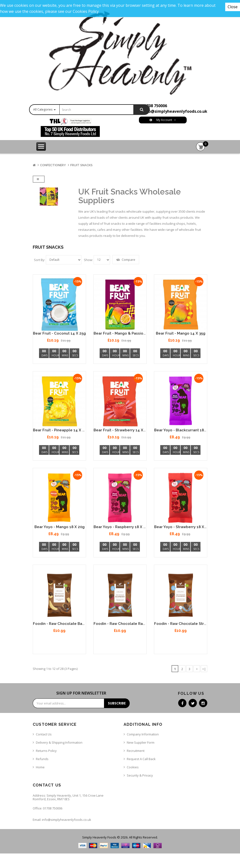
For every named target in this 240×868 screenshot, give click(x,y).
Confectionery (53, 165)
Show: (88, 260)
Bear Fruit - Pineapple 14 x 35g (61, 430)
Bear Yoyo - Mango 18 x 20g (60, 527)
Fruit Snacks (81, 165)
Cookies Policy (86, 11)
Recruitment (136, 751)
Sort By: (40, 260)
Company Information (143, 734)
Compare (126, 260)
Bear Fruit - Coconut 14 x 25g (59, 333)
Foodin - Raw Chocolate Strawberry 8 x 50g (193, 624)
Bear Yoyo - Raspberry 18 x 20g (122, 527)
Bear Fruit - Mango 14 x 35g (181, 333)
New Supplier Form (141, 742)
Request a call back (141, 759)
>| (204, 669)
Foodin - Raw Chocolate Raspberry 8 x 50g (132, 624)
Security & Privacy (140, 775)
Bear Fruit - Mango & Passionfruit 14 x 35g (131, 333)
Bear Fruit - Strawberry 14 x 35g (122, 430)
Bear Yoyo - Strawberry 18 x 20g (183, 527)
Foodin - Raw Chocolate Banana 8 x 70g (69, 624)
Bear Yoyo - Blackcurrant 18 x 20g (185, 430)
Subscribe (117, 703)
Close (233, 7)
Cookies (133, 767)
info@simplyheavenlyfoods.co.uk (175, 111)
